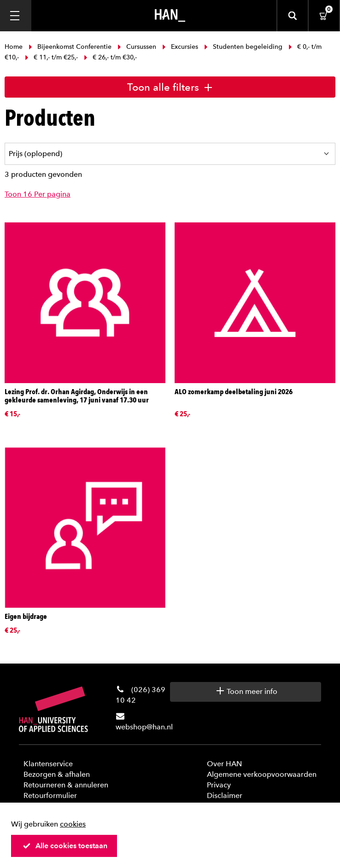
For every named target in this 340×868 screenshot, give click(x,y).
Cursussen (137, 47)
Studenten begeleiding (243, 47)
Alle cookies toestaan (65, 846)
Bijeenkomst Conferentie (70, 47)
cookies (73, 824)
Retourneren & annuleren (66, 785)
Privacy (219, 785)
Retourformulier (50, 795)
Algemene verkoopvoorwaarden (262, 774)
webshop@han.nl (144, 727)
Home (15, 47)
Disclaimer (225, 795)
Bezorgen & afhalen (57, 774)
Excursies (180, 47)
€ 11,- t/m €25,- (51, 57)
